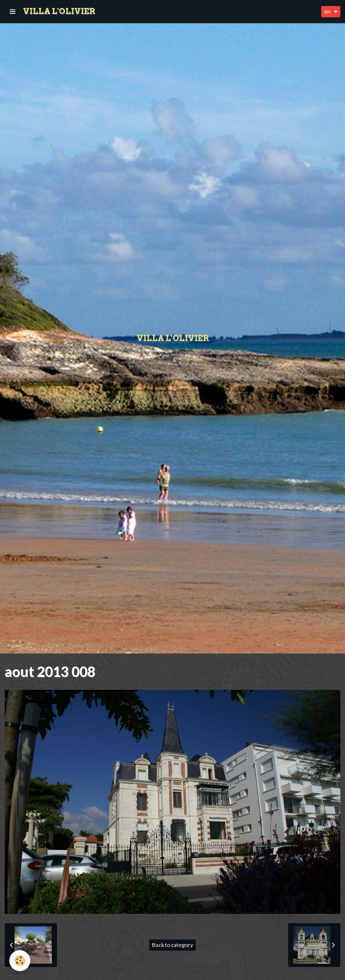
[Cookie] (20, 961)
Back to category (172, 945)
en (327, 11)
